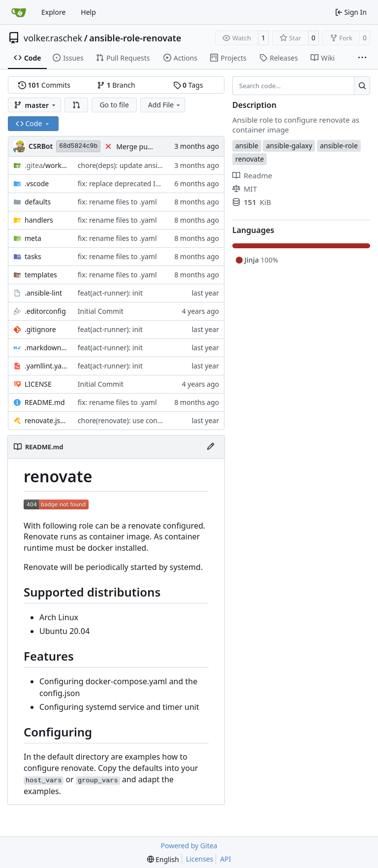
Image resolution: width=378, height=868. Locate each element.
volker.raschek (53, 38)
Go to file (114, 105)
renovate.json (46, 420)
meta (33, 238)
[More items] (362, 58)
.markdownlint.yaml (46, 348)
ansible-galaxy (289, 146)
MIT (245, 189)
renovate (250, 159)
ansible (247, 146)
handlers (39, 220)
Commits (44, 85)
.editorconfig (45, 311)
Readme (252, 175)
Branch (116, 85)
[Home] (19, 12)
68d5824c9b (78, 146)
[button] (76, 105)
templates (41, 275)
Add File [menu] (165, 105)
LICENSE (38, 384)
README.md (45, 402)
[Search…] (362, 86)
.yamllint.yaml (46, 366)
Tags (188, 85)
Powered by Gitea (189, 846)
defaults (38, 202)
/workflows (46, 165)
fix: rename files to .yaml (117, 202)
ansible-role (339, 146)
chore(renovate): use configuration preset (145, 420)
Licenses (200, 859)
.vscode (37, 184)
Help (88, 12)
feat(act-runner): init (110, 293)
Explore (53, 12)
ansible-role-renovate (135, 38)
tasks (33, 256)
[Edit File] (211, 447)
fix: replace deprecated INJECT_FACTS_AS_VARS (153, 184)
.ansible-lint (43, 293)
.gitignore (40, 329)
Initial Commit (101, 311)
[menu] (163, 859)
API (225, 859)
